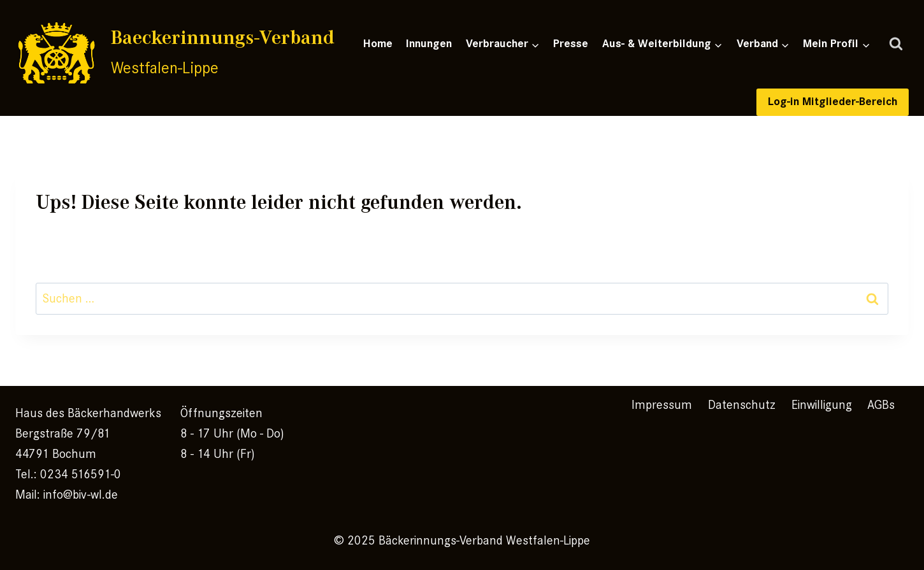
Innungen (429, 44)
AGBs (881, 405)
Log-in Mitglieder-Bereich (833, 102)
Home (378, 44)
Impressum (662, 405)
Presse (571, 44)
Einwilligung (822, 405)
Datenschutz (742, 405)
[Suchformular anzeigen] (896, 45)
